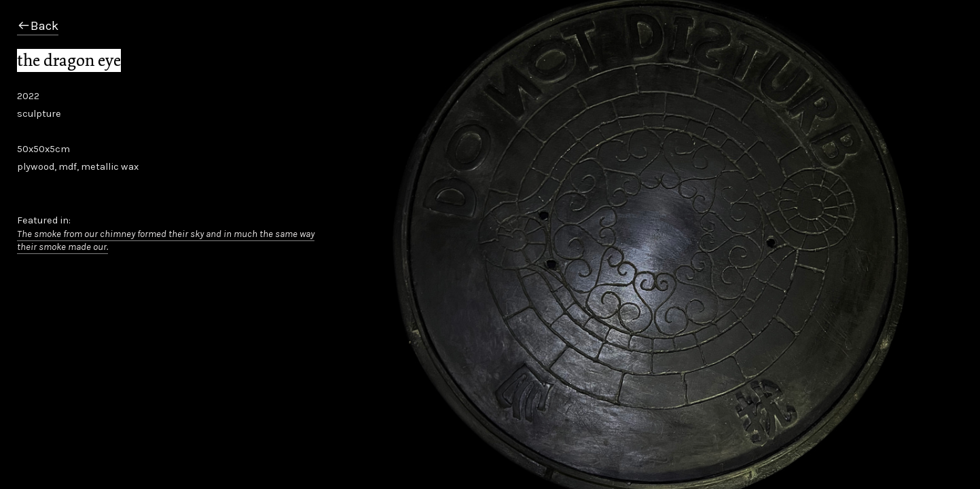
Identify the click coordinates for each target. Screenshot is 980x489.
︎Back (38, 26)
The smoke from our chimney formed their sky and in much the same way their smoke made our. (166, 240)
